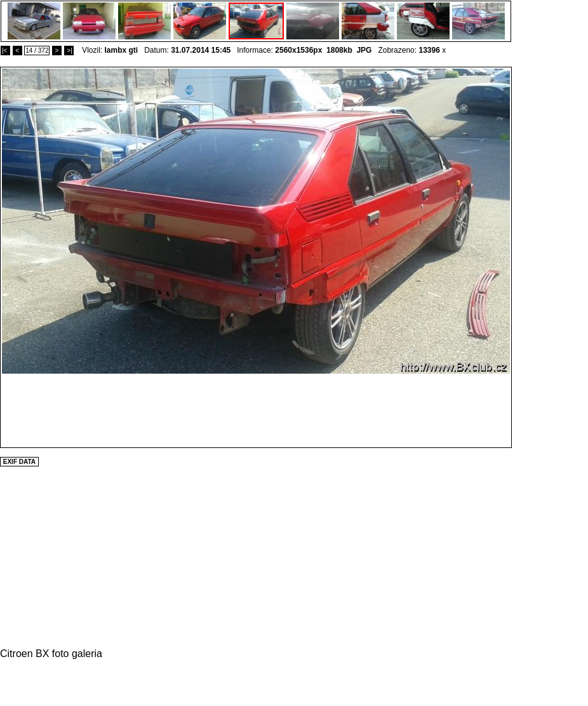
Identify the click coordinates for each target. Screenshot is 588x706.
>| (69, 51)
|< (5, 51)
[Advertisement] (550, 257)
